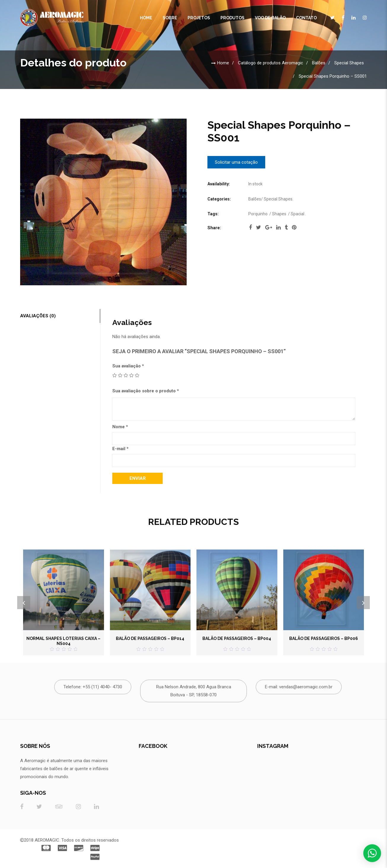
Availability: (219, 184)
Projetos (199, 18)
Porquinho (258, 214)
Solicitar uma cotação (236, 162)
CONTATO (306, 18)
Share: (214, 228)
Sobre (170, 18)
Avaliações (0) (38, 316)
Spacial (298, 214)
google (269, 227)
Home (146, 18)
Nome (120, 427)
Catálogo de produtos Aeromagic (271, 63)
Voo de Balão (270, 18)
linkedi (278, 227)
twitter (259, 227)
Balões (319, 63)
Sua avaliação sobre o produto (146, 391)
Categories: (219, 199)
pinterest (294, 227)
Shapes (279, 214)
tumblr (286, 227)
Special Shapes (349, 63)
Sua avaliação (128, 366)
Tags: (213, 214)
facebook (250, 227)
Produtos (232, 18)
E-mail (120, 449)
